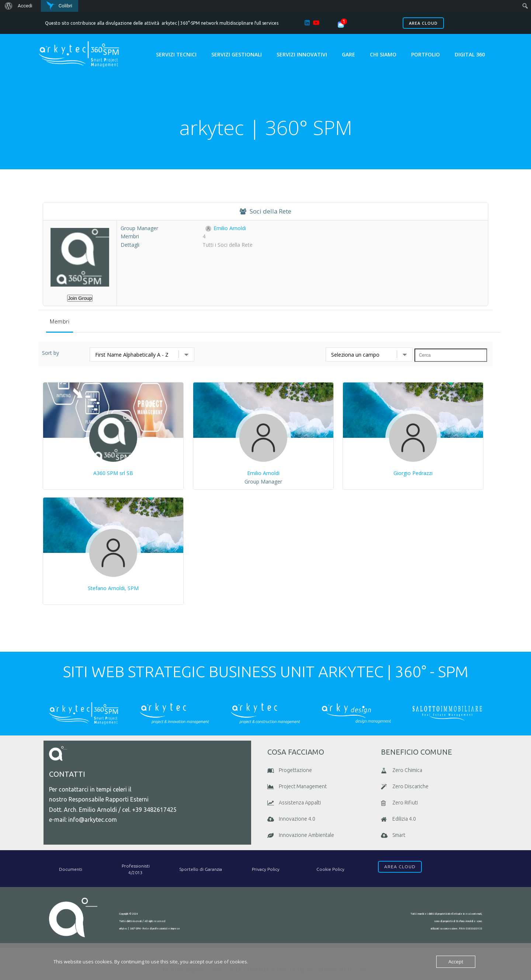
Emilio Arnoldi (226, 229)
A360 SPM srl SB (113, 474)
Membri (60, 322)
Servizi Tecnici (177, 54)
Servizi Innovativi (302, 54)
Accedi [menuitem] (25, 6)
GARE (349, 54)
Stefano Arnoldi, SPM (113, 589)
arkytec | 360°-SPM (181, 23)
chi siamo (383, 54)
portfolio (426, 54)
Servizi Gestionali (237, 54)
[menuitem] (8, 6)
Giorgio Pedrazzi (413, 474)
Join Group (80, 299)
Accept (456, 962)
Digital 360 (470, 54)
